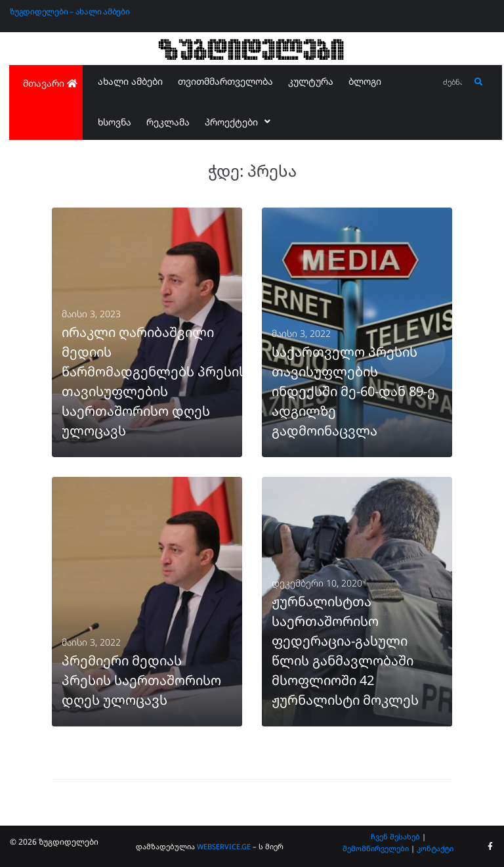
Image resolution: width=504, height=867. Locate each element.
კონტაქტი (435, 848)
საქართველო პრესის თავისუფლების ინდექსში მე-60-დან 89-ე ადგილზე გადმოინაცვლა (353, 391)
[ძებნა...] (453, 82)
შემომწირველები (376, 848)
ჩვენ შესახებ (395, 836)
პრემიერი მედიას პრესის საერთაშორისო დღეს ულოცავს (141, 680)
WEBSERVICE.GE (224, 846)
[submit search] (479, 82)
